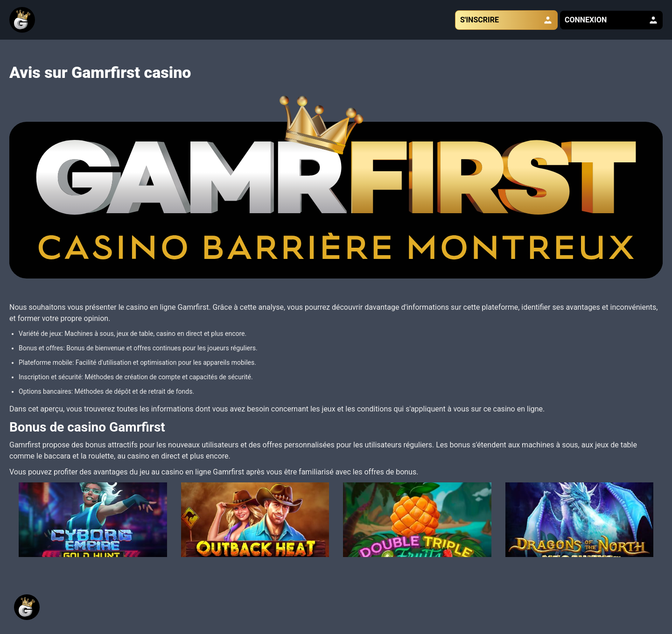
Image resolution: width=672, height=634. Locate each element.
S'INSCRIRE (506, 20)
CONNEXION (611, 20)
